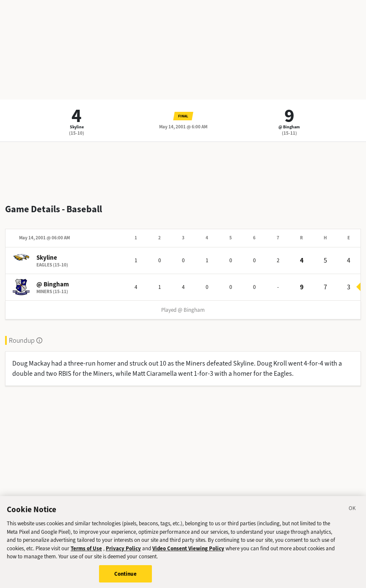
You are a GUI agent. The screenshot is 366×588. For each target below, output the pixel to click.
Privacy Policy (123, 551)
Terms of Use (86, 551)
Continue (125, 577)
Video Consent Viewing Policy (188, 551)
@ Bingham (289, 127)
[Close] (352, 513)
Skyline (77, 127)
